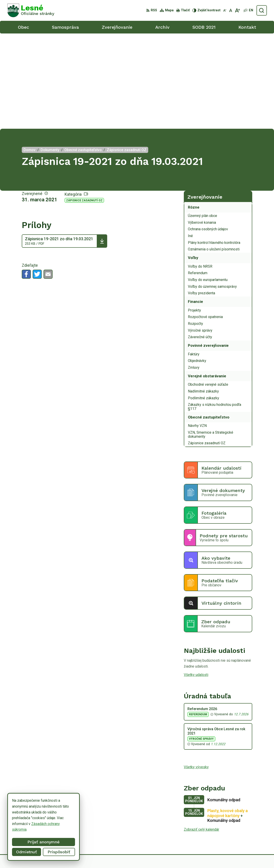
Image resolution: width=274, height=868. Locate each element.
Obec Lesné (200, 856)
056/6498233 (242, 825)
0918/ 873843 (242, 830)
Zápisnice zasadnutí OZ (84, 105)
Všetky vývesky (196, 672)
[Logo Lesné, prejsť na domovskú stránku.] (31, 10)
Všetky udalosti (196, 579)
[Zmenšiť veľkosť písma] (225, 10)
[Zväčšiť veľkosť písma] (237, 10)
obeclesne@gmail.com (249, 835)
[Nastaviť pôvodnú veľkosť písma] (231, 10)
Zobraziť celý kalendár (201, 734)
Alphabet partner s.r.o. (143, 856)
